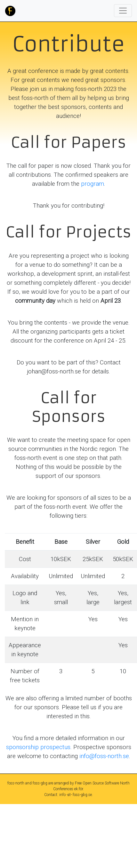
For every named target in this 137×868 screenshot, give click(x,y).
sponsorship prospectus (38, 747)
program (93, 184)
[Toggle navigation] (123, 11)
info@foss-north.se (104, 756)
